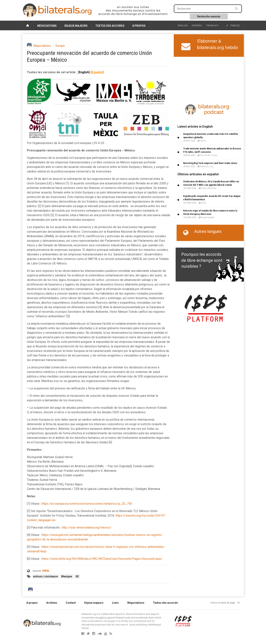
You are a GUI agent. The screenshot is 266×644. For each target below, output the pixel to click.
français (212, 26)
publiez (233, 26)
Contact (71, 603)
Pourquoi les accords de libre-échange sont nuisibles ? (202, 260)
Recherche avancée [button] (209, 16)
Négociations (47, 26)
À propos (139, 26)
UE (77, 576)
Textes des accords (110, 26)
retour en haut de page (225, 603)
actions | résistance (46, 576)
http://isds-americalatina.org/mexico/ (87, 527)
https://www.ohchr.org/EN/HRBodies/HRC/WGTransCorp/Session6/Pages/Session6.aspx (102, 559)
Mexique (67, 576)
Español (197, 26)
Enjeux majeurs (76, 26)
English (183, 26)
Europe (60, 46)
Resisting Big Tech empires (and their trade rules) (210, 163)
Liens (115, 603)
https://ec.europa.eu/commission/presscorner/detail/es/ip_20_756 (87, 504)
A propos (32, 603)
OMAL (46, 571)
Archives (52, 603)
